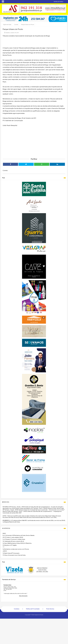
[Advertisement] (34, 143)
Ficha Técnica (50, 609)
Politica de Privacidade (33, 609)
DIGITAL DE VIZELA (61, 2)
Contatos (17, 609)
